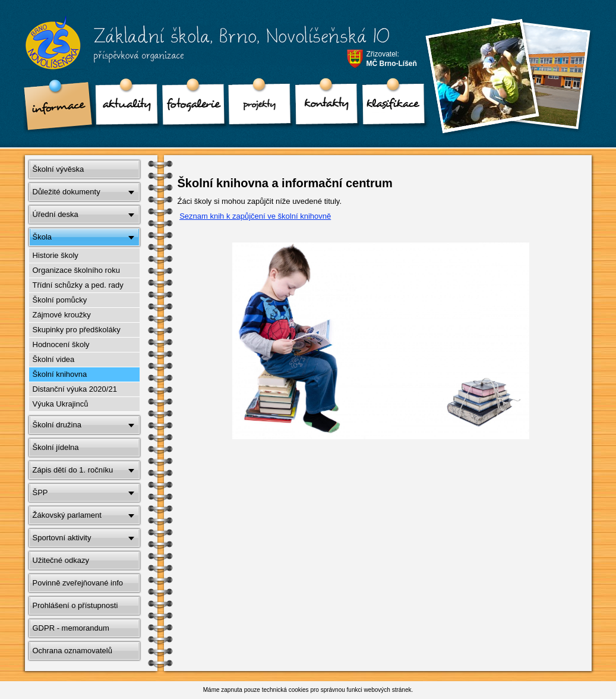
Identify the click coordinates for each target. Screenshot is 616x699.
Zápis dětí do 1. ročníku (73, 470)
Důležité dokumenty (67, 192)
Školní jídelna (56, 447)
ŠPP (40, 492)
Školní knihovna (60, 374)
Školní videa (54, 359)
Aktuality (123, 107)
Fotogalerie (189, 107)
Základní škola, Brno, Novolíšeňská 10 (199, 48)
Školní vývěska (59, 169)
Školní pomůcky (60, 300)
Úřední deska (56, 214)
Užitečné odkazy (61, 560)
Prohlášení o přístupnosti (75, 605)
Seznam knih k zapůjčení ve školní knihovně (255, 216)
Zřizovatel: (392, 59)
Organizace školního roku (76, 270)
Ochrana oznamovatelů (72, 651)
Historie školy (56, 255)
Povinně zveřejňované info (78, 583)
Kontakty (323, 107)
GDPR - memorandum (71, 628)
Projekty (256, 107)
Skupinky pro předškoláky (77, 330)
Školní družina (57, 425)
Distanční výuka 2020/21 (75, 389)
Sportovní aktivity (62, 538)
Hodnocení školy (61, 344)
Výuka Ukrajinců (61, 404)
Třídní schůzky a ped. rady (78, 285)
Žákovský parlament (67, 515)
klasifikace (389, 107)
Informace (56, 107)
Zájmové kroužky (62, 315)
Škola (42, 237)
